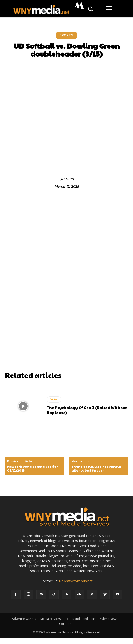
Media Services (51, 619)
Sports (66, 35)
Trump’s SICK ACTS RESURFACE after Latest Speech (96, 469)
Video (54, 399)
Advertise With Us (24, 619)
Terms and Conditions (80, 619)
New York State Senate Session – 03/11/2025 (34, 469)
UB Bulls (67, 179)
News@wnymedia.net (76, 581)
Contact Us (67, 624)
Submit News (109, 619)
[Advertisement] (66, 336)
